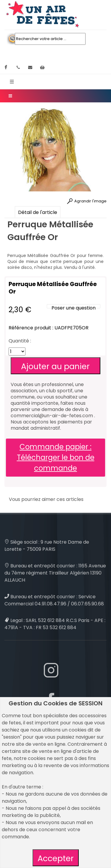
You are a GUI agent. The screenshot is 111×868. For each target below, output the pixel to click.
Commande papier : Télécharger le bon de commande (56, 457)
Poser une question (74, 308)
